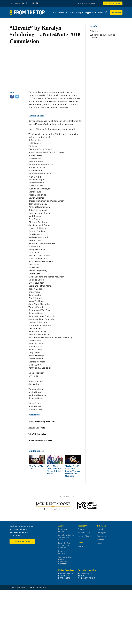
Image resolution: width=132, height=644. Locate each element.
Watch (62, 12)
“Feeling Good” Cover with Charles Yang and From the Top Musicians (73, 471)
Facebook (102, 536)
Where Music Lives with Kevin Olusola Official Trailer (54, 470)
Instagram (102, 533)
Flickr (100, 543)
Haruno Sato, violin (37, 428)
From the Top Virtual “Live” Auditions (64, 545)
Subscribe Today (113, 3)
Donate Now (116, 12)
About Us (82, 3)
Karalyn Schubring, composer (42, 421)
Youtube (101, 529)
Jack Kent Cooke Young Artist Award (66, 537)
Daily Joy (94, 31)
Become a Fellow (63, 530)
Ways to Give (84, 533)
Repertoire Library (63, 552)
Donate (81, 529)
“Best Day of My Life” (36, 467)
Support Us (90, 12)
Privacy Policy (42, 587)
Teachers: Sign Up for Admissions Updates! (65, 560)
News (100, 12)
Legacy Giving (84, 536)
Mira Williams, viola (37, 434)
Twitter (100, 540)
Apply (79, 12)
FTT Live (70, 12)
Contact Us (95, 3)
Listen (55, 12)
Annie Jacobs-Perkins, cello (40, 440)
